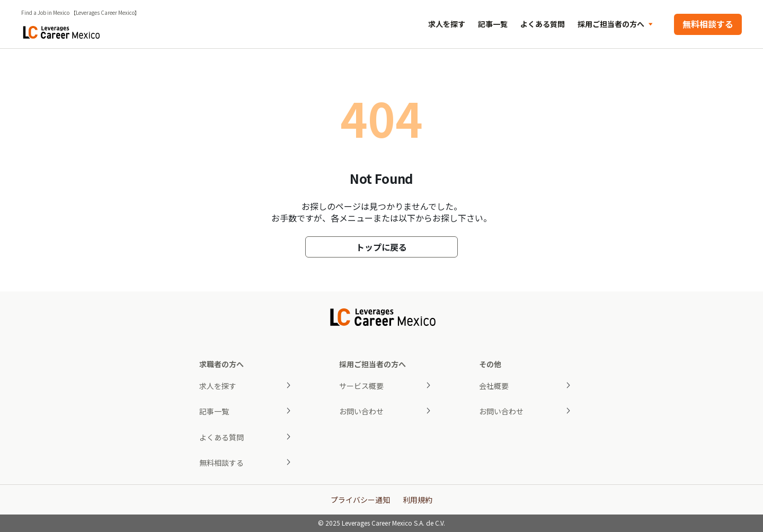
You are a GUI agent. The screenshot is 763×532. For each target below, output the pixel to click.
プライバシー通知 (360, 500)
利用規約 (418, 500)
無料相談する (708, 24)
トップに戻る (381, 247)
